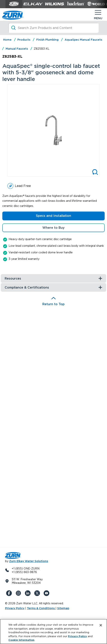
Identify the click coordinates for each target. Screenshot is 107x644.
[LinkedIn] (29, 593)
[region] (53, 631)
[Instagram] (19, 593)
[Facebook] (10, 593)
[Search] (53, 28)
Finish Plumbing (47, 40)
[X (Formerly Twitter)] (38, 593)
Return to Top (53, 304)
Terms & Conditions (41, 608)
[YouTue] (47, 593)
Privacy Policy (15, 608)
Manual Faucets (17, 49)
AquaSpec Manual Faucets (83, 40)
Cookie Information (21, 640)
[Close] (101, 625)
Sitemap (63, 608)
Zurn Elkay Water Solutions (29, 561)
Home (7, 40)
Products (24, 40)
